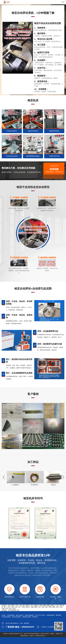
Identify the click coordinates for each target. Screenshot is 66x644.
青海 (41, 605)
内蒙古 (53, 605)
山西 (13, 607)
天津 (14, 609)
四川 (9, 605)
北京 (10, 609)
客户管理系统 (12, 610)
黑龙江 (28, 607)
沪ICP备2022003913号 (40, 636)
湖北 (46, 607)
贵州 (57, 607)
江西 (39, 607)
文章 (18, 610)
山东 (16, 607)
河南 (43, 607)
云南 (61, 607)
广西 (57, 605)
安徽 (32, 607)
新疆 (45, 605)
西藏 (48, 605)
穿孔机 (4, 615)
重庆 (13, 605)
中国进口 (36, 605)
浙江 (24, 605)
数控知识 (35, 617)
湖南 (50, 607)
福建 (36, 607)
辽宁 (20, 607)
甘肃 (3, 609)
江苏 (17, 605)
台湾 (7, 609)
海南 (54, 607)
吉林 (23, 607)
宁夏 (60, 605)
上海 (20, 605)
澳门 (5, 607)
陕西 (27, 605)
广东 (31, 605)
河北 (9, 607)
